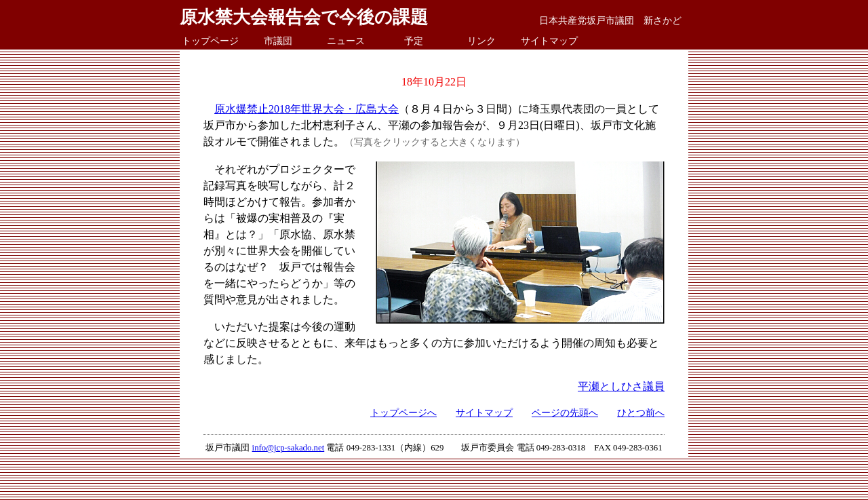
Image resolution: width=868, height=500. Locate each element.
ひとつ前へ (641, 412)
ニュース (346, 41)
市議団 (278, 41)
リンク (481, 41)
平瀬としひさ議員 (621, 386)
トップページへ (403, 412)
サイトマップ (549, 41)
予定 (414, 41)
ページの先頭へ (565, 412)
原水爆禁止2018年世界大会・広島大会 (307, 109)
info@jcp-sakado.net (289, 448)
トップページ (210, 41)
